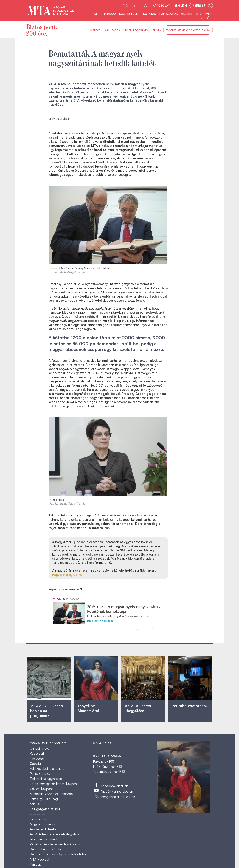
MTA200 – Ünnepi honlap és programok (47, 711)
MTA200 (110, 14)
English (181, 6)
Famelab (36, 864)
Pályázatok (169, 14)
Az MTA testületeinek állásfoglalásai (55, 834)
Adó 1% (35, 804)
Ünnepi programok (136, 30)
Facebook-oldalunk (114, 786)
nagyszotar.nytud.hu (67, 575)
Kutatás (149, 14)
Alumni (187, 14)
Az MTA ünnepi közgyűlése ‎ (138, 708)
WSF (208, 14)
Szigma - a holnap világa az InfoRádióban (59, 854)
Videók (206, 18)
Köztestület (129, 14)
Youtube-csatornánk (44, 839)
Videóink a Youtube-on (117, 791)
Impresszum (38, 758)
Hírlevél (96, 30)
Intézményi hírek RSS (108, 766)
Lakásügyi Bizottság (44, 799)
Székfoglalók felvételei (46, 849)
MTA (97, 14)
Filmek (157, 30)
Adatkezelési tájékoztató (47, 769)
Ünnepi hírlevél (40, 748)
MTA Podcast (39, 859)
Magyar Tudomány (43, 824)
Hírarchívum (38, 819)
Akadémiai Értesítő (43, 829)
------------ (38, 814)
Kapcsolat (161, 6)
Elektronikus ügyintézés (46, 779)
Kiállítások (112, 30)
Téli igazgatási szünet (45, 809)
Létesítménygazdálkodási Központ (54, 784)
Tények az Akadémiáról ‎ (88, 708)
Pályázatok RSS (104, 761)
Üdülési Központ (41, 789)
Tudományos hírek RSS (109, 772)
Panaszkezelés (40, 774)
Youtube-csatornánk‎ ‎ (190, 706)
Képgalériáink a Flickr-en (118, 797)
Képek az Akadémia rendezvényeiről (55, 844)
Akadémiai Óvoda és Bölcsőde (51, 794)
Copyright (37, 763)
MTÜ (199, 14)
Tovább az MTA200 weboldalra (188, 30)
